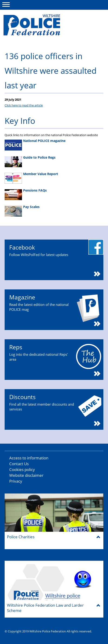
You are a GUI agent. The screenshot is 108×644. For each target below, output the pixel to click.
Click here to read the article (24, 105)
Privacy (16, 481)
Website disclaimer (26, 475)
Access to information (29, 458)
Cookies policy (22, 469)
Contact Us (19, 464)
